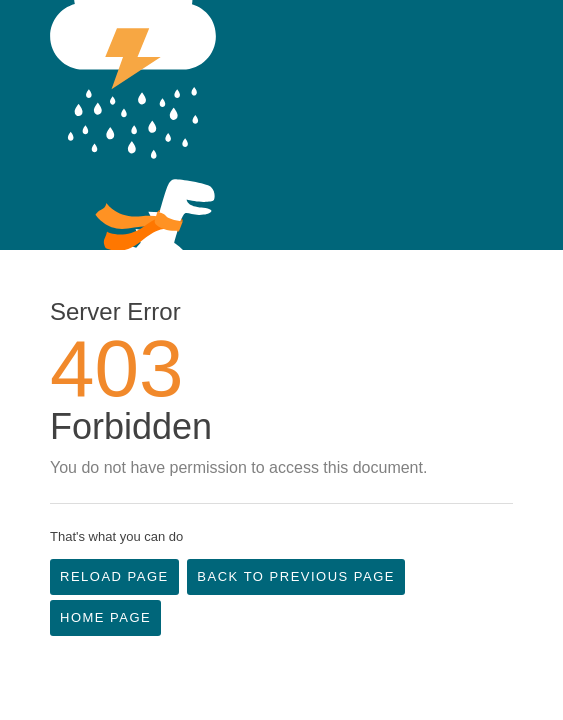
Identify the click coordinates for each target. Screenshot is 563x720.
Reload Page (114, 576)
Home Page (105, 617)
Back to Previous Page (296, 576)
